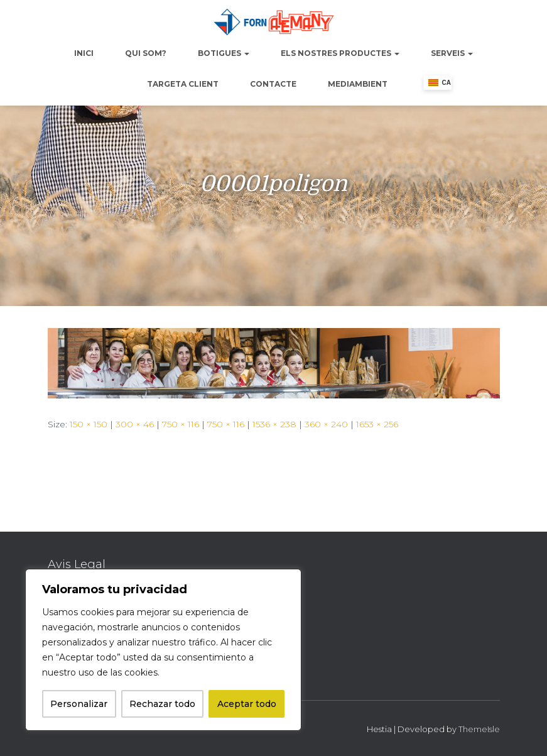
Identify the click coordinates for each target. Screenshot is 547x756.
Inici (84, 53)
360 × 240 (326, 424)
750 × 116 (181, 424)
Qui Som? (146, 53)
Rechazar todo (162, 704)
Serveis (452, 53)
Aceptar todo (247, 704)
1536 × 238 (274, 424)
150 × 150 (89, 424)
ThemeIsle (479, 729)
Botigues (224, 53)
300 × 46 (135, 424)
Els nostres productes (340, 53)
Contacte (273, 84)
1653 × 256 (377, 424)
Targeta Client (183, 84)
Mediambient (358, 84)
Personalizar (79, 704)
